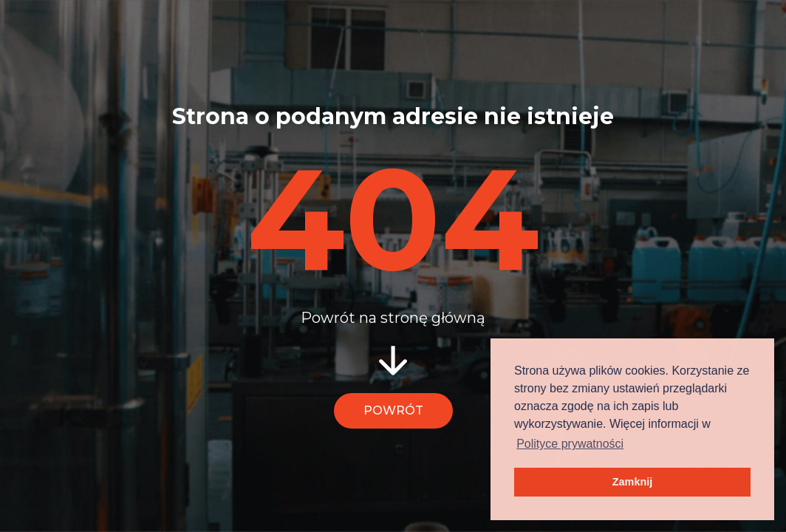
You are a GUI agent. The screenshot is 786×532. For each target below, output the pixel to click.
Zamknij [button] (632, 482)
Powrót (393, 410)
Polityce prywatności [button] (570, 444)
